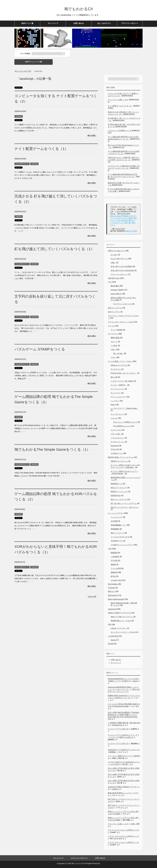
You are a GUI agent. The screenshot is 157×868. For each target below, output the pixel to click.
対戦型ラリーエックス (119, 492)
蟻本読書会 (115, 286)
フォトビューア (117, 517)
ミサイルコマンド (117, 438)
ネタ (110, 282)
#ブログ (119, 218)
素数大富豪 (115, 338)
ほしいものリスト (104, 23)
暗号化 (113, 576)
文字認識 (114, 521)
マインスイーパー (117, 389)
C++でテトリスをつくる (123, 304)
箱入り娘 (114, 377)
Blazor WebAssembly (116, 599)
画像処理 (114, 572)
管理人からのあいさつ (117, 251)
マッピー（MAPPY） (119, 385)
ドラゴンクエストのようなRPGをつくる (123, 830)
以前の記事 (92, 597)
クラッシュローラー (118, 397)
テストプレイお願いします (118, 100)
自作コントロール (115, 308)
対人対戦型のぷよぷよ (122, 426)
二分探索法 (115, 557)
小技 (110, 549)
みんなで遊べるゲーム (22, 164)
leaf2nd (115, 789)
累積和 (113, 565)
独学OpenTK (113, 595)
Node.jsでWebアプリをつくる (119, 613)
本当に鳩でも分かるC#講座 (121, 267)
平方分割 (114, 561)
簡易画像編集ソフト (118, 525)
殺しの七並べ (118, 353)
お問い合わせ (79, 23)
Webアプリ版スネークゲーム (122, 617)
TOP (23, 71)
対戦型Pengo (116, 496)
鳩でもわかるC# (78, 9)
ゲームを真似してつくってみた (120, 361)
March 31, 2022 (131, 231)
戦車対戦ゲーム (117, 484)
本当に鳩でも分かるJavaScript (122, 270)
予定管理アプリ (117, 541)
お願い (113, 263)
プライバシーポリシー (130, 23)
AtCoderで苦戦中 (117, 290)
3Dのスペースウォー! (119, 488)
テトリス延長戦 (117, 330)
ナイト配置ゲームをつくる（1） (41, 149)
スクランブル (116, 430)
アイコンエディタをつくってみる (121, 322)
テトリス (111, 326)
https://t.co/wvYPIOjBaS (119, 216)
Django (113, 640)
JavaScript (19, 116)
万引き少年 (115, 449)
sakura (135, 681)
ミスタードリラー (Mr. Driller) (122, 381)
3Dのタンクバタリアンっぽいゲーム (125, 507)
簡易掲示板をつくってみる (121, 621)
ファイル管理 (116, 568)
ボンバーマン (116, 393)
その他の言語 (113, 636)
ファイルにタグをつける (120, 537)
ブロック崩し (116, 434)
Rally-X (113, 405)
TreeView (112, 588)
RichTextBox (113, 584)
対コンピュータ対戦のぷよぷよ (125, 422)
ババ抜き (114, 346)
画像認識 (114, 553)
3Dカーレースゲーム (119, 499)
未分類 (111, 644)
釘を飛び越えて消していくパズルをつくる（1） (54, 249)
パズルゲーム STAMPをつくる (40, 349)
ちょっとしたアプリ (116, 513)
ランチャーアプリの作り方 (118, 729)
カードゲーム (113, 334)
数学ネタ (111, 591)
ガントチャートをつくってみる (123, 632)
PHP (110, 625)
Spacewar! (115, 446)
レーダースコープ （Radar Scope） (124, 408)
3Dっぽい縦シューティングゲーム (124, 503)
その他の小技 (116, 580)
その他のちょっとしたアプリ (122, 545)
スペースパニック (117, 414)
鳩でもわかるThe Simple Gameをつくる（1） (52, 449)
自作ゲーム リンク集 (34, 62)
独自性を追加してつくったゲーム (121, 457)
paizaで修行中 (116, 294)
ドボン (113, 357)
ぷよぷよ (114, 418)
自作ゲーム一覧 (27, 23)
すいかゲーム (116, 369)
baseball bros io (118, 725)
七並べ (113, 350)
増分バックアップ (117, 533)
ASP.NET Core (114, 278)
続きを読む (92, 136)
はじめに (114, 255)
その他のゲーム (117, 453)
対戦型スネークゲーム (119, 461)
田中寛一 (126, 764)
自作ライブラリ (114, 312)
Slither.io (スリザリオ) (119, 365)
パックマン (115, 401)
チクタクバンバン (117, 442)
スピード (114, 342)
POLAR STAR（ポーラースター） (124, 373)
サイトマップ (53, 23)
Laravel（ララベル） (119, 628)
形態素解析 (115, 529)
